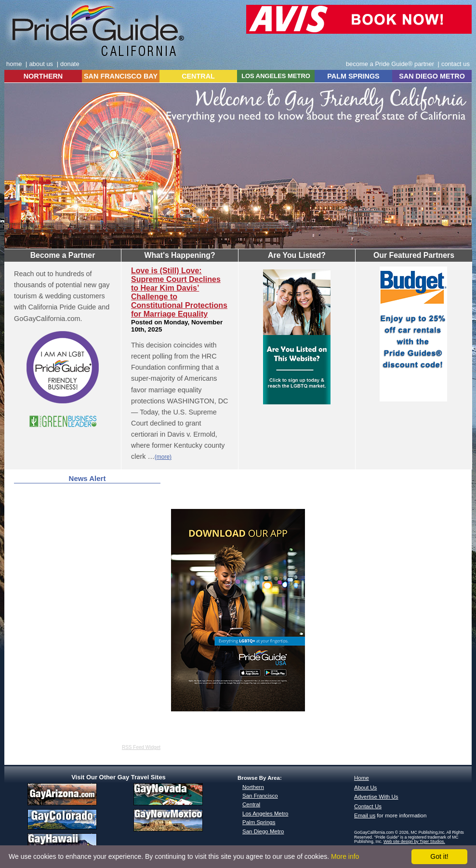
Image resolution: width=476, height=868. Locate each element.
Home (362, 778)
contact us (456, 64)
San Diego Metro (263, 831)
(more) (163, 457)
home (14, 64)
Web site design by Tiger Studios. (414, 841)
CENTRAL (198, 76)
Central (251, 804)
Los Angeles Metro (265, 814)
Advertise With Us (376, 797)
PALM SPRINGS (353, 76)
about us (41, 64)
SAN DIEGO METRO (432, 76)
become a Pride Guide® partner (390, 64)
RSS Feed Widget (141, 747)
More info (345, 856)
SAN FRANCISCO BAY (121, 76)
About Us (365, 788)
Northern (253, 787)
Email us (365, 815)
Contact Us (368, 806)
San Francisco (260, 796)
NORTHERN (43, 76)
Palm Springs (259, 822)
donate (70, 64)
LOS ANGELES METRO (276, 76)
